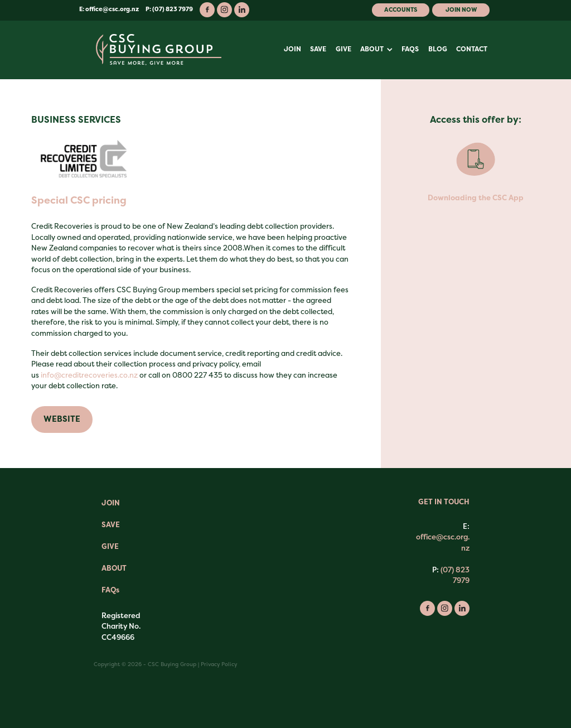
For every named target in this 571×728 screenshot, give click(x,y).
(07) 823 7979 (455, 575)
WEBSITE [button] (62, 419)
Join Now (461, 10)
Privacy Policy (219, 664)
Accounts (401, 10)
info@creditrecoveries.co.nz (89, 375)
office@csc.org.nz (112, 9)
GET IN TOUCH (444, 502)
